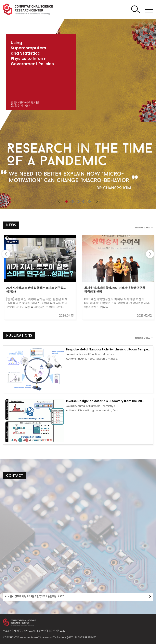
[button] (59, 201)
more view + (144, 227)
